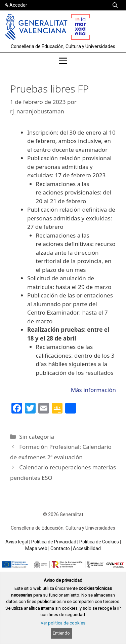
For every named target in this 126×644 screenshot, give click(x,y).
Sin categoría (37, 437)
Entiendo (61, 633)
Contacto (60, 548)
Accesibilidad (87, 548)
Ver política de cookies (63, 623)
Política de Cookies (99, 542)
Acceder (18, 5)
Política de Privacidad (54, 542)
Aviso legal (17, 542)
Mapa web (36, 548)
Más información (93, 390)
